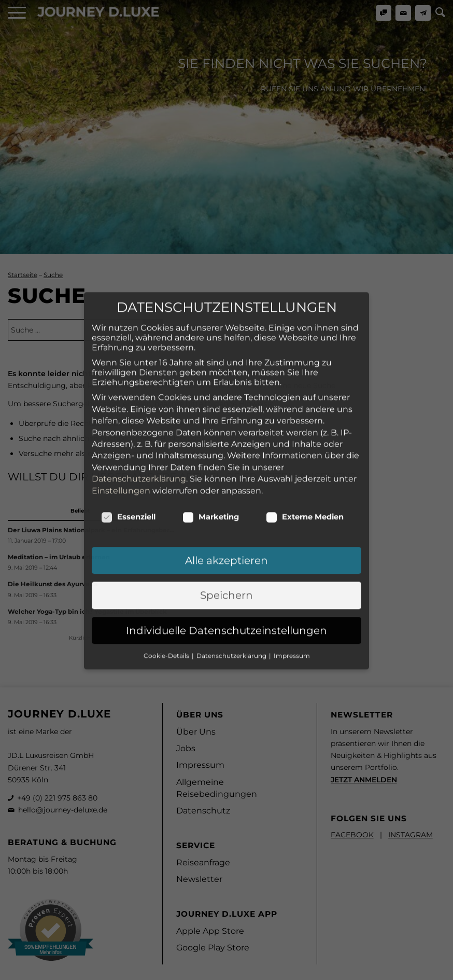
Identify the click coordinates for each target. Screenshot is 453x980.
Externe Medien (305, 431)
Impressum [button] (292, 570)
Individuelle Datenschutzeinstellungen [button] (227, 544)
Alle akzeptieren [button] (227, 475)
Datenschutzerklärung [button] (232, 570)
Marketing (211, 431)
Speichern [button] (227, 509)
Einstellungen (121, 404)
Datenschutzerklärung (139, 393)
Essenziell (128, 431)
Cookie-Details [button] (167, 570)
